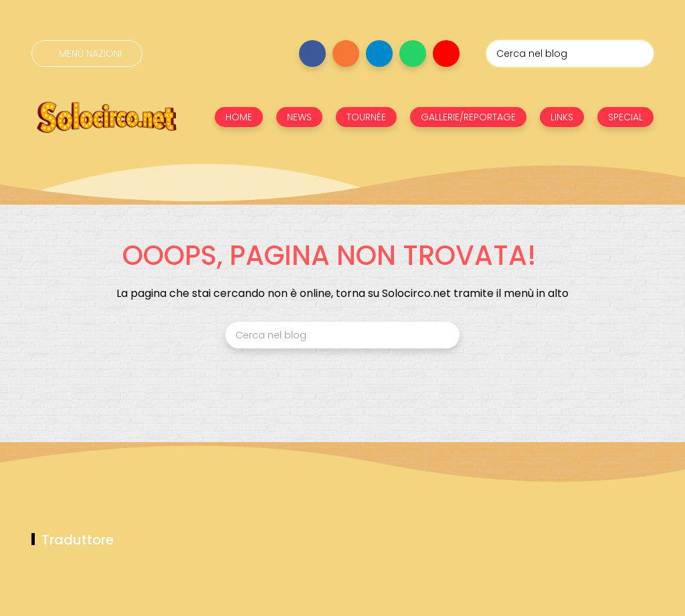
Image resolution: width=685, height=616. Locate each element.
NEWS (299, 117)
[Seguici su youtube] (446, 54)
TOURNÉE (366, 117)
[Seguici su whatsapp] (413, 54)
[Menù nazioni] (87, 54)
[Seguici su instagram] (346, 54)
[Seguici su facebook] (312, 54)
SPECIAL (625, 117)
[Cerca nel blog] (570, 54)
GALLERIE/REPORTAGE (468, 117)
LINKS (562, 117)
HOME (239, 117)
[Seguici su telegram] (379, 54)
